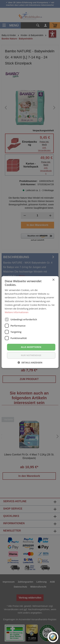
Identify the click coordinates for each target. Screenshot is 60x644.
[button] (30, 363)
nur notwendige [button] (31, 355)
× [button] (53, 280)
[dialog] (30, 322)
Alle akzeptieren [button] (31, 347)
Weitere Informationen (16, 312)
